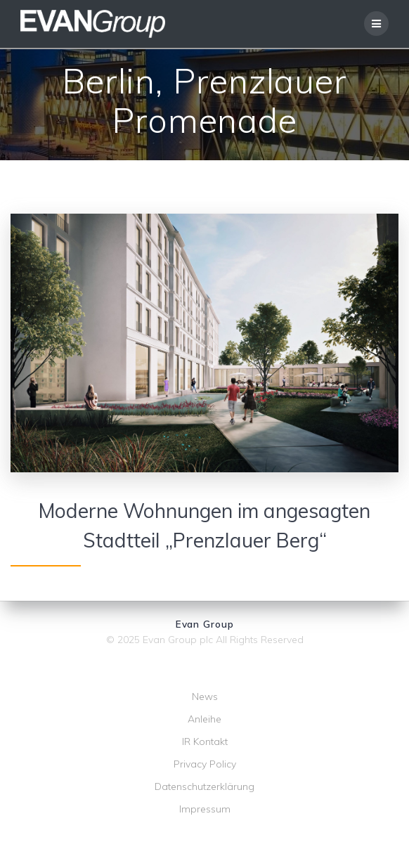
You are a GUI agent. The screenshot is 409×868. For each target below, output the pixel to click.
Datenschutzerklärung (204, 786)
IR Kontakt (205, 741)
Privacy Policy (205, 764)
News (205, 697)
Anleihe (204, 719)
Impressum (205, 809)
